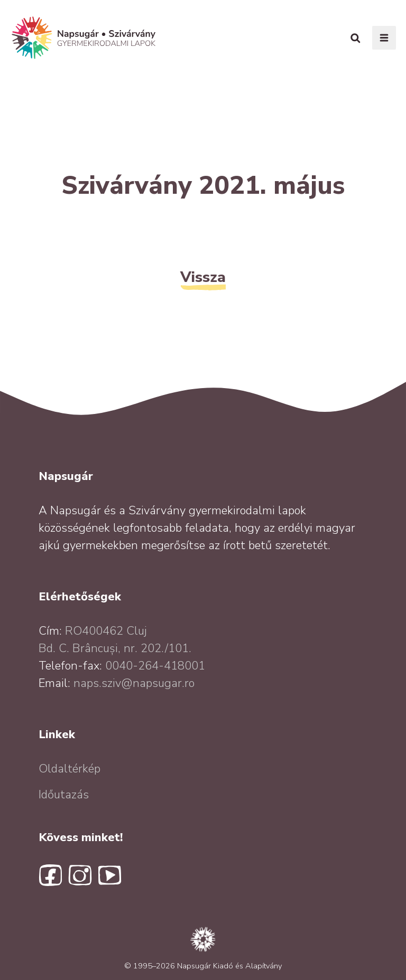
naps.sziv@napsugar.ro (134, 683)
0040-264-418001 (155, 666)
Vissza (203, 277)
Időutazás (64, 795)
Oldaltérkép (70, 769)
